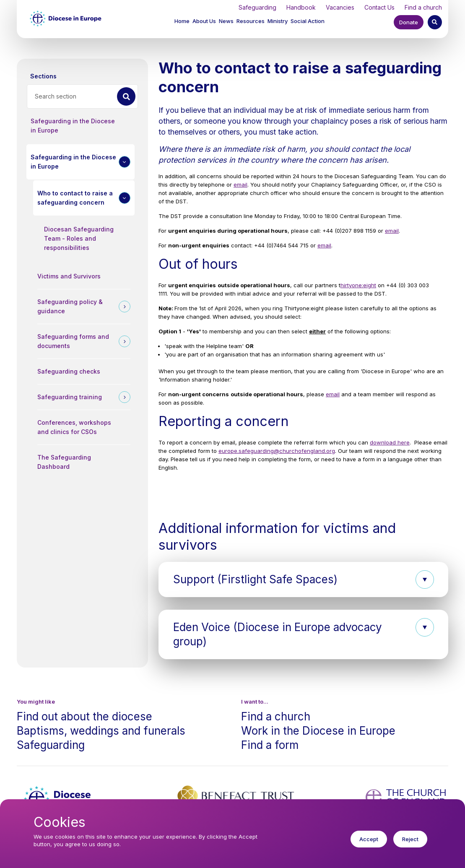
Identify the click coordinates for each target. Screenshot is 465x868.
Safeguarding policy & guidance (70, 306)
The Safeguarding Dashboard (64, 462)
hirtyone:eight (358, 285)
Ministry (278, 21)
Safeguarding (257, 7)
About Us (204, 21)
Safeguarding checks (69, 371)
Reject (410, 844)
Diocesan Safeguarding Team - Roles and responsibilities (79, 238)
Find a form (270, 745)
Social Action (308, 21)
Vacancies (340, 7)
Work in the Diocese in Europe (318, 731)
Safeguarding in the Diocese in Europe (73, 126)
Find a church (423, 7)
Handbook (301, 7)
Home (182, 21)
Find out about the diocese (84, 716)
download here (390, 442)
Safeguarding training (70, 397)
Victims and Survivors (69, 276)
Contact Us (379, 7)
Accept (369, 844)
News (226, 21)
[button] (205, 22)
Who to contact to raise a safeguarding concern (75, 198)
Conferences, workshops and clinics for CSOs (74, 427)
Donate (409, 22)
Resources (251, 21)
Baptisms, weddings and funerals (101, 731)
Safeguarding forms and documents (73, 341)
